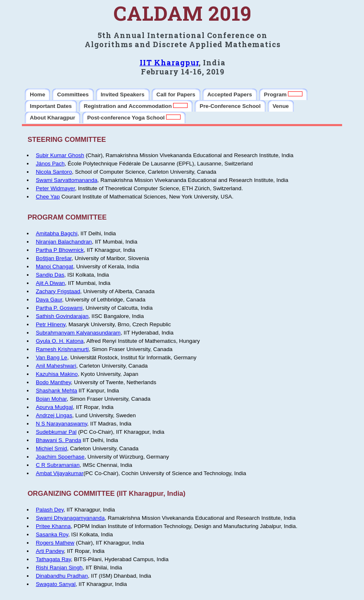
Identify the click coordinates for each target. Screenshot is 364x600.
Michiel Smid (52, 448)
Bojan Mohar (51, 399)
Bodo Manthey (54, 382)
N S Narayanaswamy (62, 424)
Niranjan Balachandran (64, 242)
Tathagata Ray (54, 559)
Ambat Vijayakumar (60, 473)
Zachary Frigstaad (58, 291)
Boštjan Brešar (54, 258)
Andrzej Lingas (54, 415)
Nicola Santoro (54, 172)
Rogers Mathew (55, 543)
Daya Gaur (49, 300)
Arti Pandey (50, 551)
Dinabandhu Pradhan (62, 576)
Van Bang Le (52, 357)
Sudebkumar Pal (56, 432)
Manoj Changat (55, 267)
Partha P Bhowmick (60, 250)
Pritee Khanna (53, 526)
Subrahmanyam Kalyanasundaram (78, 333)
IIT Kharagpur (169, 62)
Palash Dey (50, 510)
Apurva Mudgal (55, 407)
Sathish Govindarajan (62, 316)
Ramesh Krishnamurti (62, 349)
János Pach (50, 164)
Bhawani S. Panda (59, 440)
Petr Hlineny (51, 324)
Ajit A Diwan (50, 283)
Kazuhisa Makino (57, 374)
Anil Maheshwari (56, 366)
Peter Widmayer (56, 188)
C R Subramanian (58, 465)
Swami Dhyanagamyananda (70, 518)
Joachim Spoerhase (60, 457)
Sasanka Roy (52, 534)
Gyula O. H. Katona (60, 341)
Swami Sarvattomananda (67, 180)
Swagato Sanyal (56, 584)
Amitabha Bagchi (57, 233)
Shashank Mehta (57, 391)
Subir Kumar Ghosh (60, 155)
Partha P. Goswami (59, 308)
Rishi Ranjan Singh (59, 568)
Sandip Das (50, 275)
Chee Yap (48, 197)
